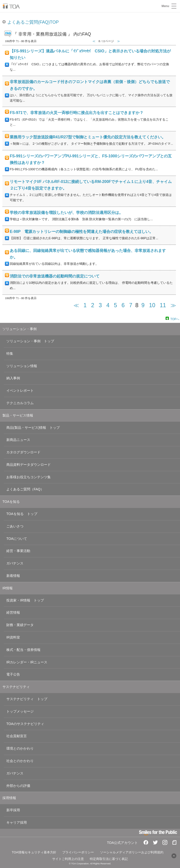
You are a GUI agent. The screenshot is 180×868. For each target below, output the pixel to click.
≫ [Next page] (173, 305)
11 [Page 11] (163, 305)
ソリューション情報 (22, 366)
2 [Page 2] (93, 305)
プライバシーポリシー (78, 852)
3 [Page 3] (100, 305)
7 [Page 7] (131, 305)
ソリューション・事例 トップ (30, 341)
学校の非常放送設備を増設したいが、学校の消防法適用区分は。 (66, 213)
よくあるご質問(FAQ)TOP (33, 22)
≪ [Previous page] (76, 305)
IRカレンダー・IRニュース (27, 662)
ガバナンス (15, 563)
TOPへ (175, 319)
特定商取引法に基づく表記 (109, 859)
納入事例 (13, 378)
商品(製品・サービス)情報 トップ (33, 428)
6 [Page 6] (123, 305)
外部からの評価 (18, 786)
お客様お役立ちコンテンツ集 (29, 477)
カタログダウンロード (23, 452)
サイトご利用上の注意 (68, 859)
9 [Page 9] (143, 305)
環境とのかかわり (20, 748)
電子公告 (13, 674)
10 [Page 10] (152, 305)
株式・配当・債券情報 (23, 650)
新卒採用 (13, 810)
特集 (10, 353)
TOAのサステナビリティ (25, 724)
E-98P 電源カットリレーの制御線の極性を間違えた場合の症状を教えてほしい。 (81, 232)
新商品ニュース (18, 440)
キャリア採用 (17, 822)
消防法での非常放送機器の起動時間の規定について (55, 276)
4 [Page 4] (108, 305)
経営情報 (13, 612)
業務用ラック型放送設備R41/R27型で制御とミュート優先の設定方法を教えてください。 (88, 137)
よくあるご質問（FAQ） (25, 489)
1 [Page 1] (85, 305)
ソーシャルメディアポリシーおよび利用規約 (132, 852)
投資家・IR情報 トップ (25, 600)
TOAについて (17, 539)
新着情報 (13, 576)
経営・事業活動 (18, 551)
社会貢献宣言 (17, 736)
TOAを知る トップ (22, 514)
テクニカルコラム (20, 403)
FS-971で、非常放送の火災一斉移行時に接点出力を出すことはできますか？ (77, 113)
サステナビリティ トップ (27, 699)
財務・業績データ (20, 625)
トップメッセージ (20, 711)
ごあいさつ (15, 526)
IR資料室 (13, 637)
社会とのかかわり (20, 761)
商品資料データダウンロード (29, 465)
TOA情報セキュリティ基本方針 (34, 852)
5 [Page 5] (115, 305)
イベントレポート (20, 391)
